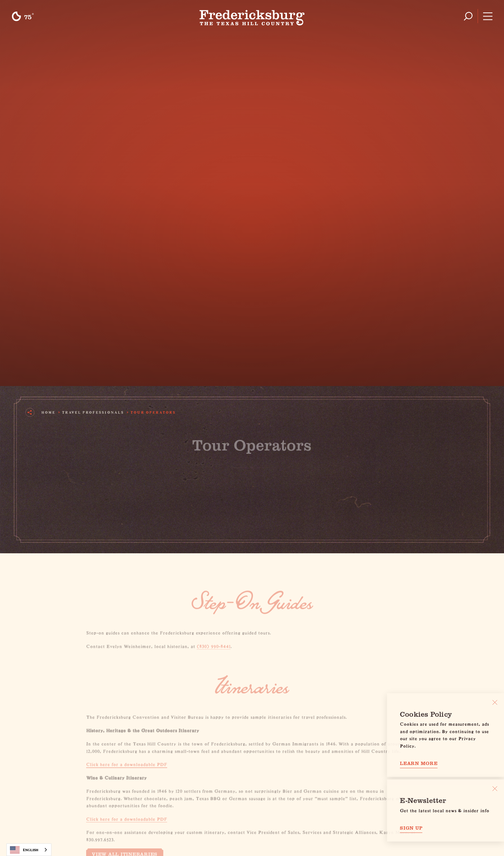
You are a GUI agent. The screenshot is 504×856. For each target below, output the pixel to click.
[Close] (495, 702)
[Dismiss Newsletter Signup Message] (495, 789)
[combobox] (29, 850)
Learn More (419, 763)
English (24, 850)
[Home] (252, 16)
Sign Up (411, 828)
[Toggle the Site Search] (468, 16)
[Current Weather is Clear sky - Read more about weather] (22, 16)
